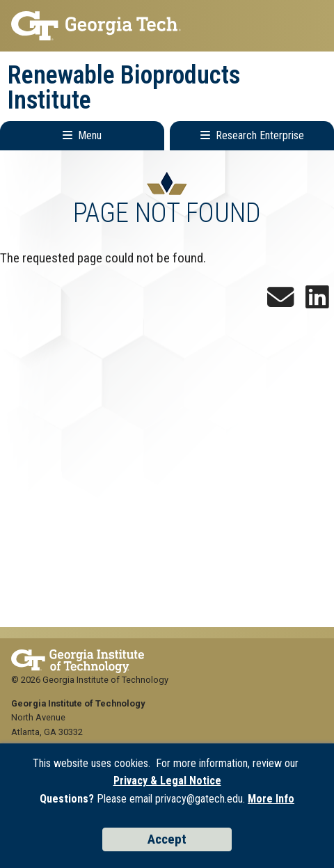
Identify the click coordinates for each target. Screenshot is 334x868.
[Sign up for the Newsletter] (280, 302)
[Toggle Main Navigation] (82, 136)
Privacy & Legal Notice (167, 781)
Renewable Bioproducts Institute (124, 88)
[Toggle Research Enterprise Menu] (252, 136)
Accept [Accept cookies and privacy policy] (167, 839)
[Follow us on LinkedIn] (317, 302)
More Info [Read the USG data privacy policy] (271, 799)
